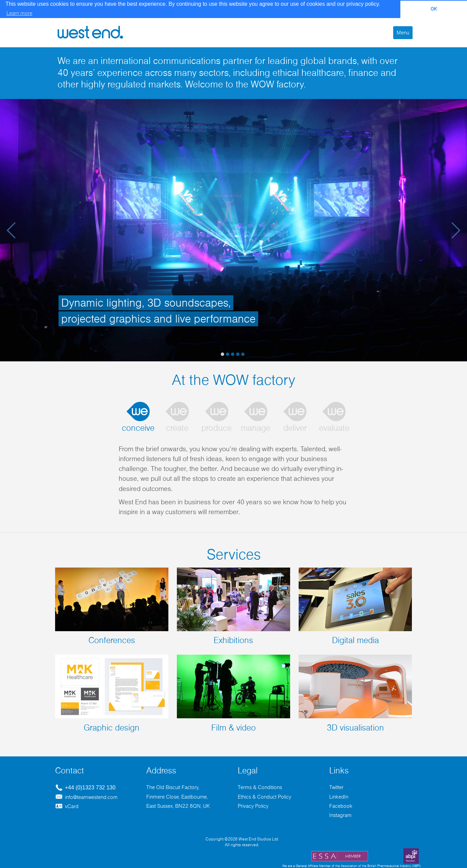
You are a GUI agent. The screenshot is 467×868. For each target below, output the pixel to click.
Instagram (340, 815)
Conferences (112, 606)
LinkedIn (339, 796)
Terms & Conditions (260, 787)
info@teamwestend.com (86, 797)
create (177, 428)
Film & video (233, 693)
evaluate (334, 428)
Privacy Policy (253, 806)
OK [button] (434, 9)
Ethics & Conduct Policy (264, 796)
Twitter (336, 787)
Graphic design (112, 693)
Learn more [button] (19, 13)
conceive (138, 428)
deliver (295, 428)
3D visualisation (355, 693)
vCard (67, 806)
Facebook (341, 806)
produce (216, 428)
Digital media (355, 606)
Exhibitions (233, 606)
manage (256, 428)
